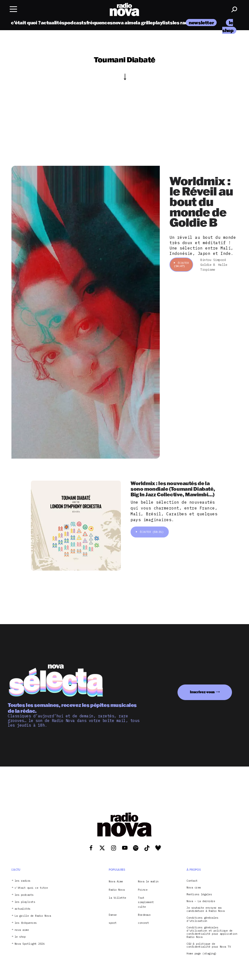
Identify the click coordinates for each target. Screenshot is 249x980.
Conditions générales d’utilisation (202, 919)
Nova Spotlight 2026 (30, 944)
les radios (184, 23)
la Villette (117, 898)
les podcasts (24, 895)
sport (113, 923)
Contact (192, 881)
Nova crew (194, 888)
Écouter (181, 264)
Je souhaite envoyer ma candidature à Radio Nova (205, 909)
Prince (143, 890)
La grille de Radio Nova (33, 916)
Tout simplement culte (146, 902)
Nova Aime (116, 881)
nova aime (124, 23)
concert (143, 923)
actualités (53, 23)
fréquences (99, 23)
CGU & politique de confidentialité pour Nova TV (209, 945)
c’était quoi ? (26, 23)
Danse (113, 915)
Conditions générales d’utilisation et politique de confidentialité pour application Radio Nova (212, 932)
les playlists (25, 902)
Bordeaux (144, 915)
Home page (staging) (202, 954)
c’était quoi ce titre (31, 888)
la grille (144, 23)
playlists (163, 23)
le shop (20, 937)
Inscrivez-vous (202, 692)
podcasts (75, 23)
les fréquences (26, 923)
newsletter (201, 23)
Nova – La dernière (201, 901)
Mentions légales (199, 894)
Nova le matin (148, 881)
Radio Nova (117, 890)
